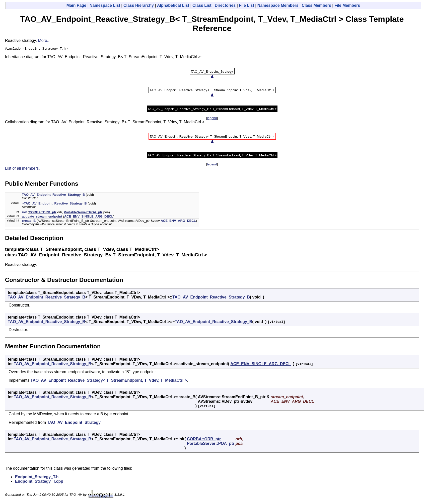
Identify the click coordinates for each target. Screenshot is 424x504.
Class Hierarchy (139, 5)
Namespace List (105, 5)
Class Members (316, 5)
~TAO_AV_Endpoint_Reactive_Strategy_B (54, 204)
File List (246, 5)
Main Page (76, 5)
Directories (225, 5)
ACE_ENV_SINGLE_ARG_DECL (89, 217)
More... (44, 40)
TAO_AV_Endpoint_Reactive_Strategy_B (53, 195)
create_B (29, 221)
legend (212, 119)
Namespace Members (278, 5)
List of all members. (22, 169)
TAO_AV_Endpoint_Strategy (74, 423)
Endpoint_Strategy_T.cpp (39, 482)
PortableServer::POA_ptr (83, 213)
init (24, 213)
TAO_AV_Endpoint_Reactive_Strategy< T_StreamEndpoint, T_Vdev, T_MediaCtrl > (109, 381)
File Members (347, 5)
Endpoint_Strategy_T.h (37, 478)
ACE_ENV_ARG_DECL (178, 221)
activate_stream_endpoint (42, 217)
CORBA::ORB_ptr (43, 213)
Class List (202, 5)
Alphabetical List (173, 5)
